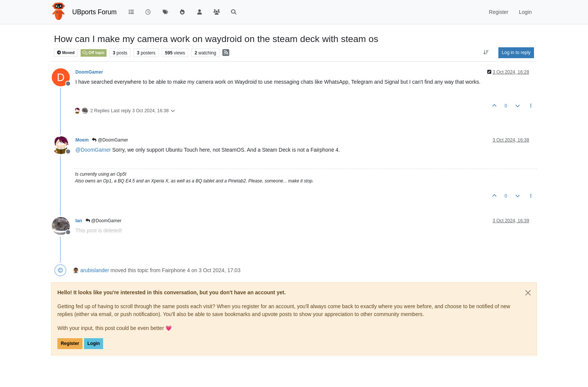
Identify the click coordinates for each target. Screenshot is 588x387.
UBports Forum (95, 12)
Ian (79, 221)
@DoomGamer (110, 140)
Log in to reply (516, 53)
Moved (66, 53)
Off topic (94, 53)
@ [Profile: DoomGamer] (93, 150)
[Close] (528, 293)
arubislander (95, 270)
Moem (82, 140)
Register (70, 343)
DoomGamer (89, 72)
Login (94, 343)
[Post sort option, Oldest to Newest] (486, 53)
